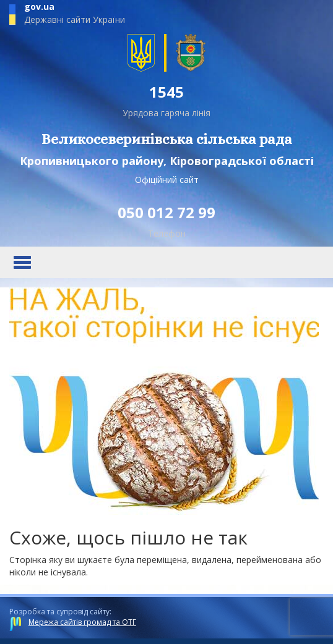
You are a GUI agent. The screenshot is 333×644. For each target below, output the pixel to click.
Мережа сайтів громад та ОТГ (82, 622)
